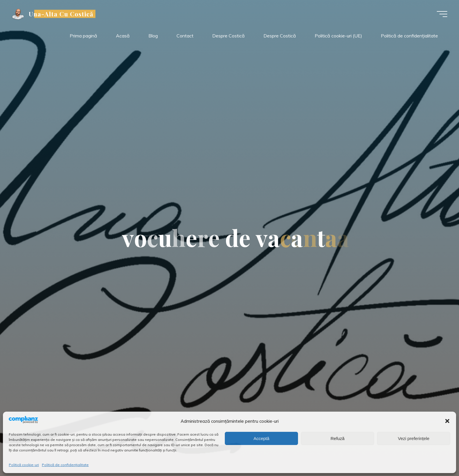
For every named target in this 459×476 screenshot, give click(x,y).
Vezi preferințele (414, 438)
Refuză (338, 438)
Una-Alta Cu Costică (61, 14)
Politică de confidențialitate (65, 465)
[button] (447, 421)
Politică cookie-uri (24, 465)
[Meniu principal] (442, 14)
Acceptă (261, 438)
